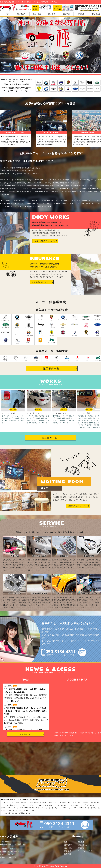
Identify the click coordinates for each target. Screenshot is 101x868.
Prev (5, 45)
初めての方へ (22, 14)
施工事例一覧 (51, 368)
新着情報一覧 (25, 734)
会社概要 (81, 14)
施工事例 (66, 14)
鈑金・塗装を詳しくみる (45, 241)
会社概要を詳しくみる (78, 506)
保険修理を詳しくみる (41, 282)
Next (96, 45)
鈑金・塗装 (37, 14)
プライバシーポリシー (86, 851)
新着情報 (81, 848)
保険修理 (51, 14)
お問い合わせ (82, 845)
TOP (7, 14)
